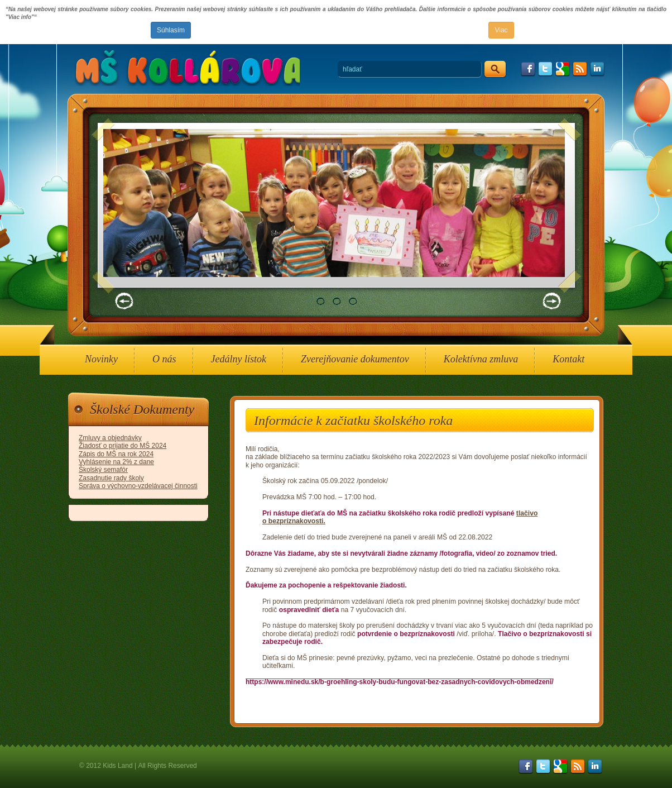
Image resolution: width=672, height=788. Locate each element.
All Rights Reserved (167, 766)
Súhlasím (171, 30)
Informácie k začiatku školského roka (353, 421)
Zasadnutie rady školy (111, 478)
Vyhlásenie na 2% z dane (116, 462)
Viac (501, 30)
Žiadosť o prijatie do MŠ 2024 (123, 446)
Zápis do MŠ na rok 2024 (116, 454)
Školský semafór (103, 470)
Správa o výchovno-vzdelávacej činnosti (138, 486)
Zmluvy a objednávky (110, 438)
